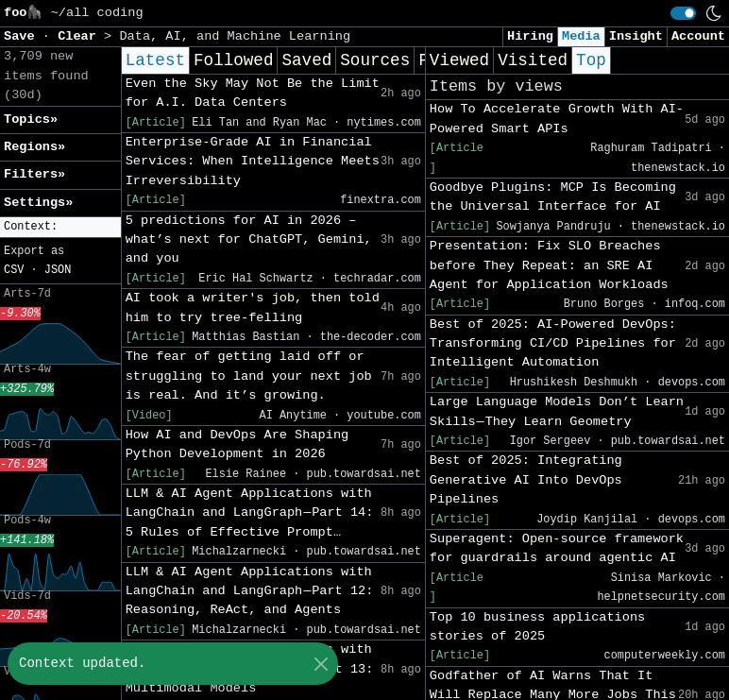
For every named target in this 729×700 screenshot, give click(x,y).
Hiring (530, 36)
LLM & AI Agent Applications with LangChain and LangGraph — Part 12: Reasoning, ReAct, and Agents (250, 591)
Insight (636, 36)
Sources (375, 60)
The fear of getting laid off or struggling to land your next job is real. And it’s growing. (249, 376)
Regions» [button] (34, 147)
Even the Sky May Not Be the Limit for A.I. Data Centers (253, 93)
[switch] (683, 13)
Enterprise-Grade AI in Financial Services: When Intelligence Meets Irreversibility (253, 162)
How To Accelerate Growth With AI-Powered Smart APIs (557, 119)
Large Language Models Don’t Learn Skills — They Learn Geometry (557, 411)
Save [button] (23, 36)
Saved (306, 60)
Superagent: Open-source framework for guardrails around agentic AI (557, 548)
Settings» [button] (38, 203)
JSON (58, 270)
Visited (533, 60)
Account (698, 36)
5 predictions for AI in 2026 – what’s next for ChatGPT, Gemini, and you (249, 240)
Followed (233, 60)
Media (581, 36)
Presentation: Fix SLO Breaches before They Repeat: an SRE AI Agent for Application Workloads (549, 265)
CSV (14, 270)
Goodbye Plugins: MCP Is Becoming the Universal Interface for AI (553, 197)
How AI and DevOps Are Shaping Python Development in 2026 (237, 444)
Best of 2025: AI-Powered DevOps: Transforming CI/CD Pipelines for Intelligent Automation (553, 344)
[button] (60, 227)
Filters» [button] (34, 174)
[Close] (321, 664)
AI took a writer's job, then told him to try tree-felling (253, 307)
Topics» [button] (31, 120)
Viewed (459, 60)
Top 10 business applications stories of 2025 (537, 627)
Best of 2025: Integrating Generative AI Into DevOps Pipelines (526, 480)
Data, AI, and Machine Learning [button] (235, 36)
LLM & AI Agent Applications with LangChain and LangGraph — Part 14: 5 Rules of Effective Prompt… (250, 513)
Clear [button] (81, 36)
